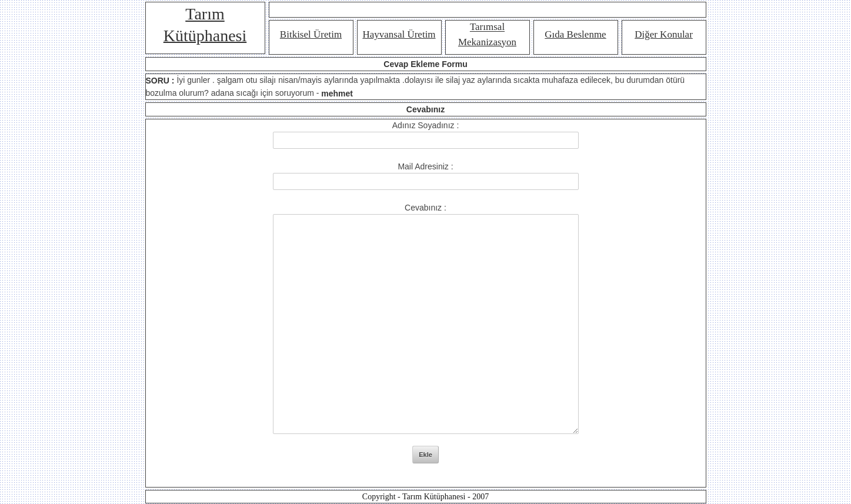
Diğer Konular (664, 34)
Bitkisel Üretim (311, 34)
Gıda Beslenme (575, 34)
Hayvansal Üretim (399, 34)
